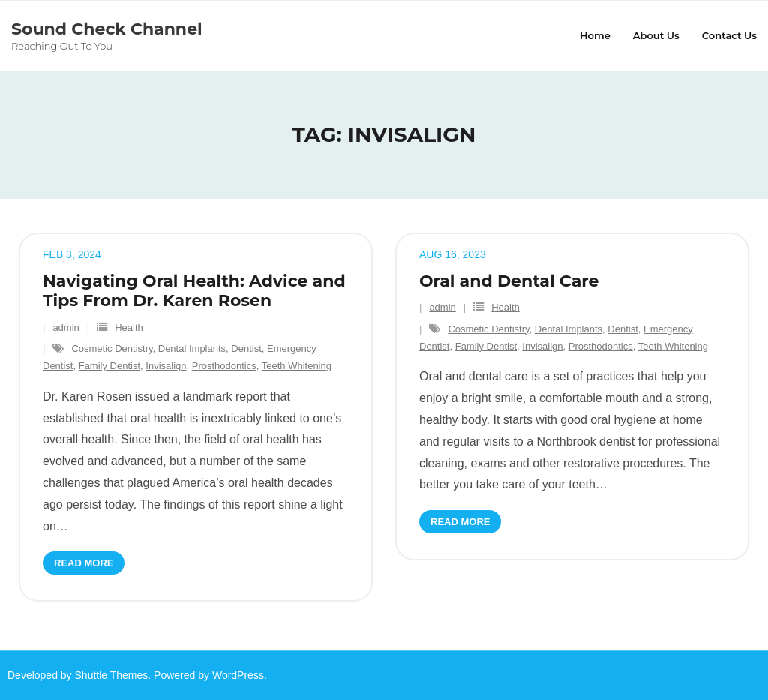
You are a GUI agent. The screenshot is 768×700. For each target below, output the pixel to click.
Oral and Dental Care (509, 281)
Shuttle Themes (112, 675)
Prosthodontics (224, 366)
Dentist (246, 348)
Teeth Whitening (297, 366)
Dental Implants (192, 348)
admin (66, 327)
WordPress (238, 675)
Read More (84, 563)
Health (129, 327)
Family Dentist (109, 366)
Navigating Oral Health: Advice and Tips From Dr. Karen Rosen (194, 291)
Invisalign (166, 366)
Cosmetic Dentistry (112, 348)
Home (595, 35)
